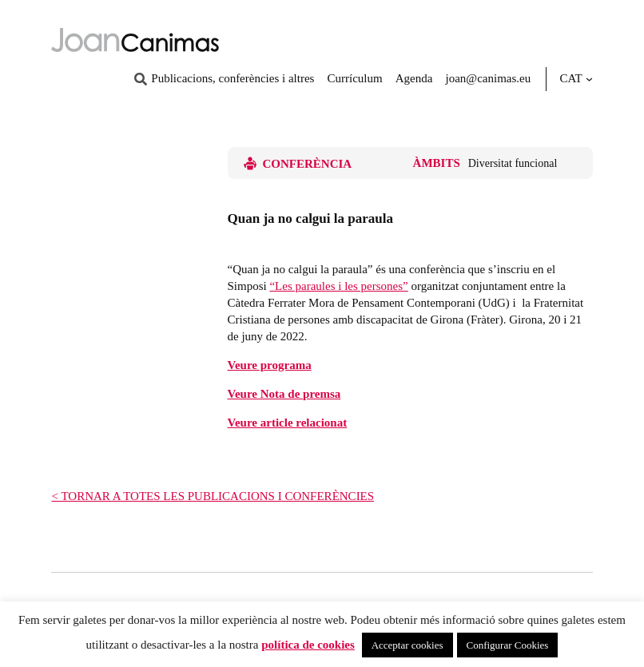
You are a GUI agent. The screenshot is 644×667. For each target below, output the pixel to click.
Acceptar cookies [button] (407, 645)
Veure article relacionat (288, 423)
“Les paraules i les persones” (338, 286)
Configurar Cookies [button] (508, 645)
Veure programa (270, 365)
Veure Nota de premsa (284, 394)
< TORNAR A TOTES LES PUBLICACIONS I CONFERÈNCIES (213, 496)
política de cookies (308, 645)
